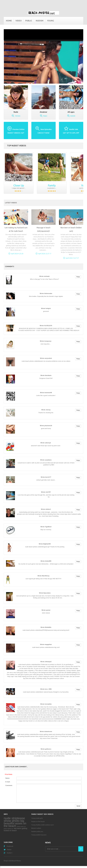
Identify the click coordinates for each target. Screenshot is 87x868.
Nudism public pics (37, 831)
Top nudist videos (17, 146)
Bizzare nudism (36, 828)
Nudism (40, 21)
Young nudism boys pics (39, 835)
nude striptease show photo (14, 819)
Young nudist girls (37, 818)
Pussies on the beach (38, 821)
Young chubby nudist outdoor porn (43, 825)
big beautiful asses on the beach (15, 823)
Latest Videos (11, 203)
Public (29, 21)
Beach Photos (16, 861)
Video (19, 21)
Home (9, 21)
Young (51, 21)
